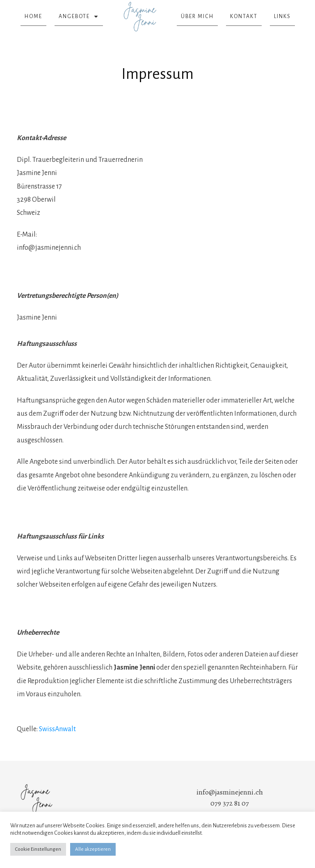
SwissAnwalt (57, 729)
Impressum (157, 74)
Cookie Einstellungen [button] (38, 849)
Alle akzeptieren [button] (93, 849)
